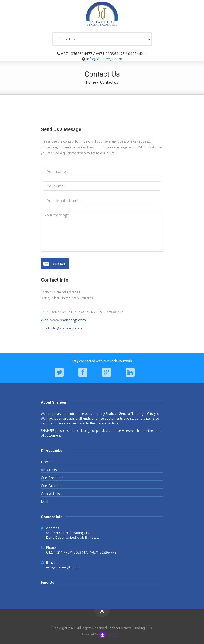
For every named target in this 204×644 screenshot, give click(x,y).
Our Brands (51, 486)
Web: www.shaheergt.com (63, 320)
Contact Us (50, 494)
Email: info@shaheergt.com (61, 328)
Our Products (52, 478)
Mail (44, 502)
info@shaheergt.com (104, 59)
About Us (49, 470)
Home (91, 82)
